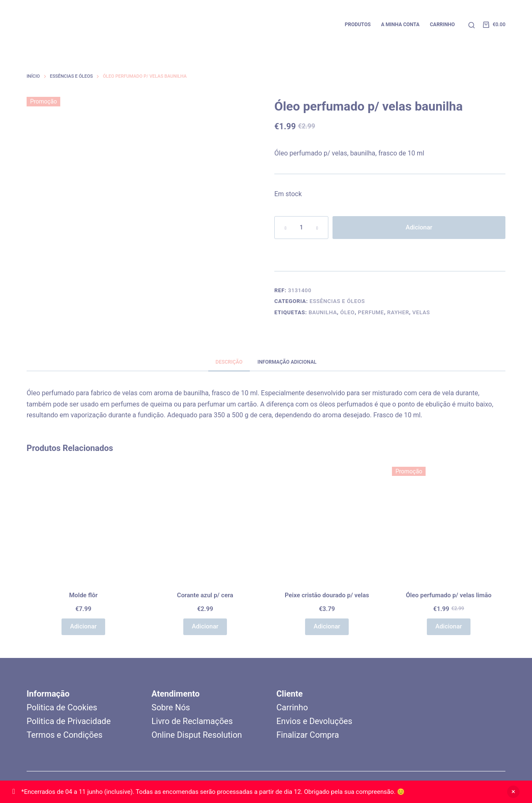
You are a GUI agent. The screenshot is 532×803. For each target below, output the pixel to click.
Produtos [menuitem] (357, 25)
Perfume (371, 312)
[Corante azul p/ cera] (205, 523)
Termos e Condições (65, 735)
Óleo (347, 312)
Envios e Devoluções (314, 721)
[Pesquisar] (472, 25)
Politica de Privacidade (69, 721)
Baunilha (323, 312)
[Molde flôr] (83, 523)
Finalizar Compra (308, 735)
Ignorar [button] (513, 792)
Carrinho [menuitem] (442, 25)
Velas (421, 312)
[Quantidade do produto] (301, 228)
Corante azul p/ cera (205, 595)
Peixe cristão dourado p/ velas (327, 595)
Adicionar (419, 227)
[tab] (229, 362)
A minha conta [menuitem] (400, 25)
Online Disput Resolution (197, 735)
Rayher (398, 312)
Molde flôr (83, 595)
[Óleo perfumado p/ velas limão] (449, 523)
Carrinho (292, 707)
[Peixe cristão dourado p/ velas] (327, 523)
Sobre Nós (171, 707)
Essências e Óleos (337, 301)
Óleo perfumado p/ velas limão (448, 595)
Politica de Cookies (62, 707)
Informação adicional (287, 362)
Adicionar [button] (83, 626)
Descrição (229, 362)
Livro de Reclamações (192, 721)
